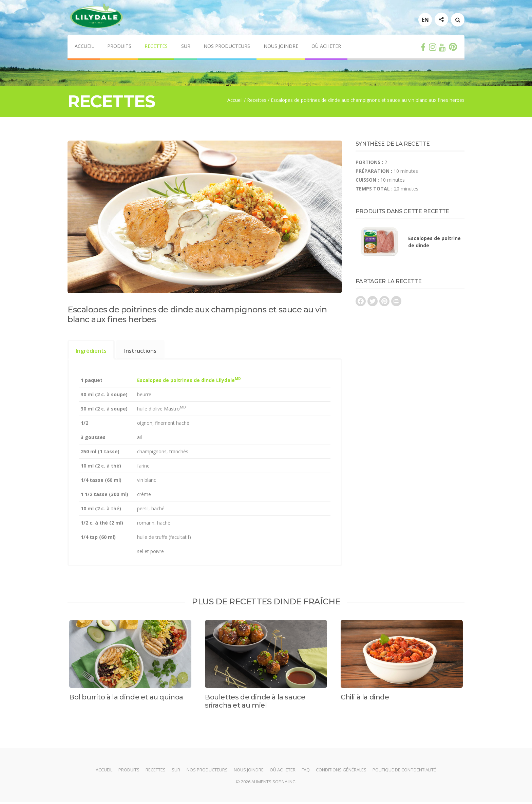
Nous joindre (282, 48)
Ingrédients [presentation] (91, 352)
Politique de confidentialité (406, 772)
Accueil (84, 48)
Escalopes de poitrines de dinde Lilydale (189, 382)
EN (425, 21)
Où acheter (327, 48)
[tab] (91, 351)
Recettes (156, 48)
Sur (186, 48)
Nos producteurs (227, 48)
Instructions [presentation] (140, 352)
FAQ (307, 772)
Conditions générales (343, 772)
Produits (119, 48)
